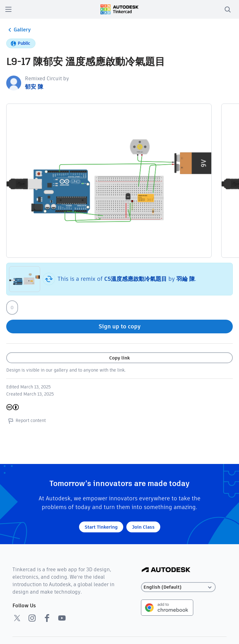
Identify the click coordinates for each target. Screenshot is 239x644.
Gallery (19, 30)
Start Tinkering (101, 527)
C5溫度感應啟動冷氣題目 (136, 279)
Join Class (143, 527)
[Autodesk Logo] (166, 570)
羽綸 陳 (186, 279)
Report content (26, 421)
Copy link (119, 358)
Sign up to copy (120, 326)
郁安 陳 (34, 87)
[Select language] (178, 587)
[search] (227, 9)
